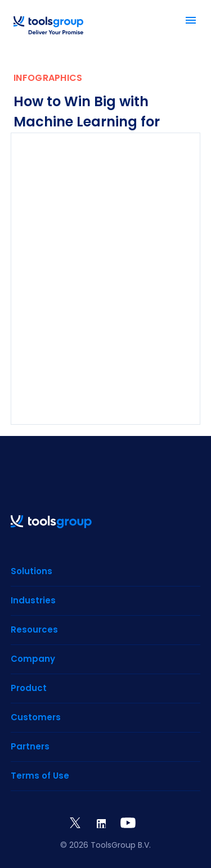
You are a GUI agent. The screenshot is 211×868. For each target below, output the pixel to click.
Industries (33, 600)
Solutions (32, 571)
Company (33, 659)
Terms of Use (40, 776)
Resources (34, 630)
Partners (30, 746)
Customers (36, 717)
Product (29, 688)
